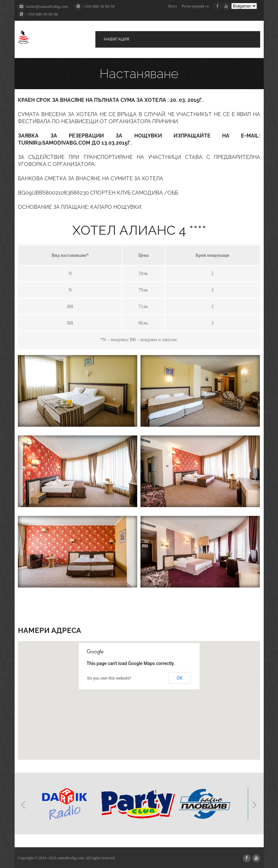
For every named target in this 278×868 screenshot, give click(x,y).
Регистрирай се (195, 6)
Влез (172, 6)
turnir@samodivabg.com (43, 6)
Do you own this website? (109, 678)
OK (180, 678)
